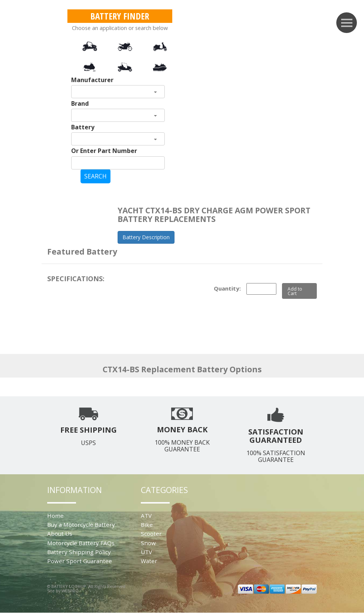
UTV (146, 552)
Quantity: (227, 288)
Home (55, 516)
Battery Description (146, 237)
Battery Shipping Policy (79, 552)
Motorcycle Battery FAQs (81, 543)
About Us (60, 534)
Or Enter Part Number (104, 151)
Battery (83, 127)
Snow (148, 543)
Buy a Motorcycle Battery (81, 525)
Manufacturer (92, 80)
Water (149, 561)
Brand (80, 103)
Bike (147, 525)
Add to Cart (295, 291)
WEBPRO (70, 591)
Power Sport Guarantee (80, 561)
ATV (146, 516)
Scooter (151, 534)
